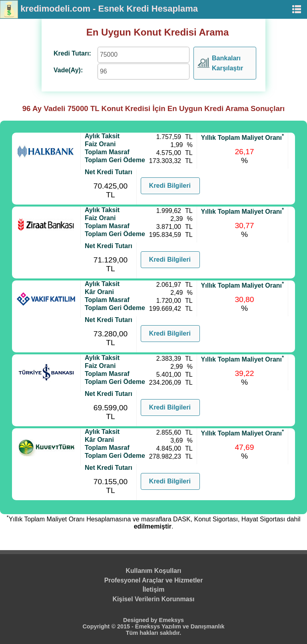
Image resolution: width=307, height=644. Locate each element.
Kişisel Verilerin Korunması (154, 599)
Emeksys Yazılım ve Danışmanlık (180, 626)
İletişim (154, 589)
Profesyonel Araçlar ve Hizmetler (154, 580)
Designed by (141, 620)
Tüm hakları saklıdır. (153, 633)
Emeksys (171, 620)
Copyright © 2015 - (109, 626)
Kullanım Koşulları (154, 571)
